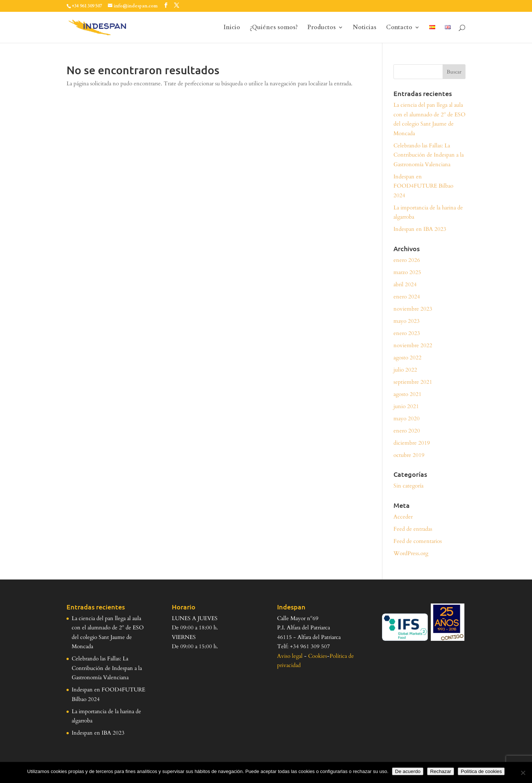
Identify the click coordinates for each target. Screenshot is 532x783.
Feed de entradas (413, 529)
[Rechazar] (523, 773)
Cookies (318, 656)
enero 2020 (407, 431)
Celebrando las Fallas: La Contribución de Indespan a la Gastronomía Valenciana (429, 155)
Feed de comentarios (418, 541)
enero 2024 (407, 297)
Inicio (232, 28)
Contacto (399, 28)
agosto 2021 (407, 394)
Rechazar (441, 771)
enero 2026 (407, 260)
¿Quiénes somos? (274, 28)
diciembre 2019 (412, 443)
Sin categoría (408, 486)
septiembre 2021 (413, 382)
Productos (322, 28)
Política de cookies (481, 771)
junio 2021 (406, 406)
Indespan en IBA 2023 (420, 229)
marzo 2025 (407, 272)
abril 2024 (405, 284)
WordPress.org (411, 553)
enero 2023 (407, 333)
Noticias (365, 28)
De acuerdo (408, 771)
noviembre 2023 (413, 309)
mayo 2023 (407, 321)
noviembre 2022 (413, 345)
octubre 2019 (409, 455)
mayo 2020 (407, 418)
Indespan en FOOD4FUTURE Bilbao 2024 (423, 186)
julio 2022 (405, 370)
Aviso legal (290, 656)
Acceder (403, 517)
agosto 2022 (407, 358)
